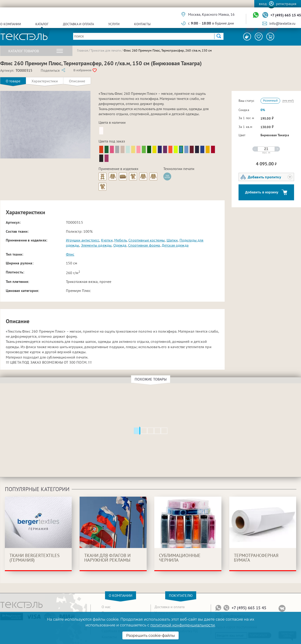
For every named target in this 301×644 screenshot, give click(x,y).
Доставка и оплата (78, 24)
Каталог (42, 24)
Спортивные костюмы (147, 240)
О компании (11, 24)
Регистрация (286, 4)
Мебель (121, 240)
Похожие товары (151, 379)
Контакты (142, 24)
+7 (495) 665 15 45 (286, 15)
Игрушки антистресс (83, 240)
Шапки (172, 240)
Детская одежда (175, 245)
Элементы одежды (96, 245)
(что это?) (288, 101)
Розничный (270, 101)
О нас (106, 607)
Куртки (107, 240)
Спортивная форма (144, 245)
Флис (70, 254)
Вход (263, 4)
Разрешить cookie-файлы (150, 636)
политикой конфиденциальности (183, 625)
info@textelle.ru (282, 23)
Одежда (120, 245)
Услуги (114, 24)
